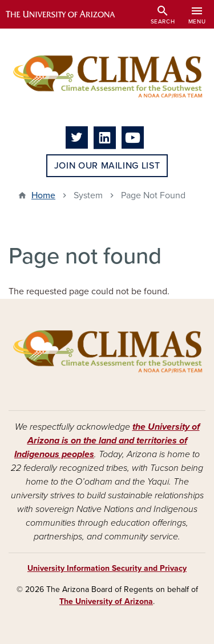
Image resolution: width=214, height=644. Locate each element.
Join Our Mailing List (107, 166)
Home (43, 195)
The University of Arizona (106, 601)
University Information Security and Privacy (107, 568)
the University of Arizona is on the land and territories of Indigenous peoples (107, 441)
